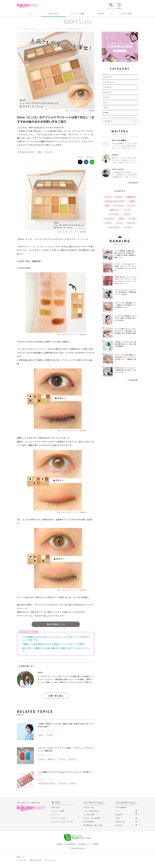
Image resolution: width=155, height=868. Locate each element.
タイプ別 (49, 735)
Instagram (119, 815)
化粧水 (121, 219)
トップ (29, 13)
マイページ (55, 815)
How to (41, 735)
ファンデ (119, 223)
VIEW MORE (133, 183)
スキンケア (107, 77)
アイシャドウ (49, 152)
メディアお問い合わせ (91, 811)
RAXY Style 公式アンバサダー (26, 152)
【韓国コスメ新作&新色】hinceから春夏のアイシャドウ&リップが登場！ (54, 644)
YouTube (119, 825)
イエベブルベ (109, 219)
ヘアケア (106, 97)
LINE (117, 818)
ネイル (105, 102)
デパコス (108, 223)
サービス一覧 (21, 860)
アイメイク (27, 149)
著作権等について (85, 844)
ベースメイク (108, 82)
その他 (105, 113)
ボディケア (107, 92)
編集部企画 (131, 197)
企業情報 (59, 844)
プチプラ (62, 759)
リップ (127, 210)
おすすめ (41, 759)
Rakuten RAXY (28, 6)
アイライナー (72, 759)
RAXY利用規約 (89, 822)
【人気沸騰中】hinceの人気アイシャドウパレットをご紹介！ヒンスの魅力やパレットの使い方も (56, 638)
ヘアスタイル (114, 214)
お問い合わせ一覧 (35, 860)
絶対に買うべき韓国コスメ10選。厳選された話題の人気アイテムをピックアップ (56, 650)
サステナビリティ (50, 860)
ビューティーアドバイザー (61, 822)
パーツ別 (132, 219)
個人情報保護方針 (70, 844)
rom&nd (73, 783)
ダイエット (131, 223)
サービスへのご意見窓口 (92, 818)
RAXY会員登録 (121, 807)
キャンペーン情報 (77, 13)
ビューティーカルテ (58, 818)
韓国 (40, 152)
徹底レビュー (52, 759)
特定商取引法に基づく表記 (93, 825)
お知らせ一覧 (88, 807)
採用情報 (96, 844)
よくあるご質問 (126, 13)
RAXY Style (53, 13)
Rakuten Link (120, 822)
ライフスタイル (114, 227)
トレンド (131, 206)
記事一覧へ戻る (56, 696)
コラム (105, 108)
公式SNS (101, 13)
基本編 (132, 201)
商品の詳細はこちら (56, 624)
